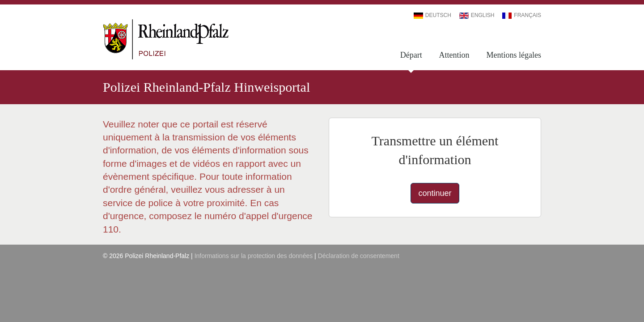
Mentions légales (514, 55)
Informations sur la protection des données (254, 256)
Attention (454, 55)
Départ (411, 55)
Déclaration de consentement (359, 256)
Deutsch (432, 15)
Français (522, 15)
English (477, 15)
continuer (435, 193)
